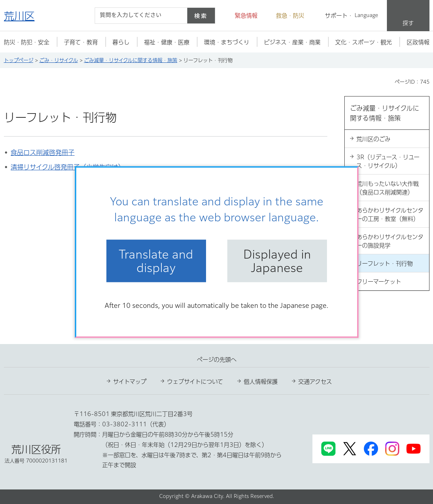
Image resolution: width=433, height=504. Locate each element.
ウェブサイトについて (195, 382)
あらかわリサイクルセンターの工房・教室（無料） (390, 215)
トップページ (19, 60)
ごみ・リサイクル (59, 60)
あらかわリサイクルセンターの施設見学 (390, 241)
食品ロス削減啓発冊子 (43, 153)
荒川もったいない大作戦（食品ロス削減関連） (388, 188)
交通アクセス (315, 382)
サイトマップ (130, 382)
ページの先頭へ (217, 360)
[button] (242, 16)
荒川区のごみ (373, 139)
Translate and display (156, 261)
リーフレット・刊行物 (385, 264)
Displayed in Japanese (277, 261)
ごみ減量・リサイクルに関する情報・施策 (131, 60)
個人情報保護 (261, 382)
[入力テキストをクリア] (178, 16)
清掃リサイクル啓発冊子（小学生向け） (68, 167)
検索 (201, 16)
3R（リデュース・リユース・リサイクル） (388, 161)
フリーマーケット (379, 282)
